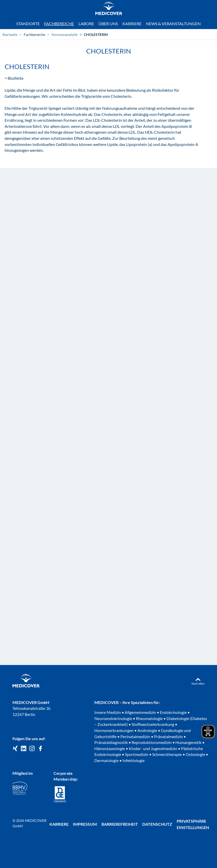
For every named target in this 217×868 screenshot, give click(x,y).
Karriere (132, 24)
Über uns (108, 24)
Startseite (10, 35)
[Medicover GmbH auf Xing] (15, 749)
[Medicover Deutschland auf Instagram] (32, 749)
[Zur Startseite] (109, 9)
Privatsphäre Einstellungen (193, 824)
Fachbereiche (34, 35)
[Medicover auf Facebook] (40, 749)
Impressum (85, 824)
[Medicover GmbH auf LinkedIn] (24, 749)
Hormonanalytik (65, 35)
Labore (86, 24)
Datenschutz (157, 824)
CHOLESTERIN (96, 35)
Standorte (28, 24)
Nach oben (198, 683)
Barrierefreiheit (120, 824)
